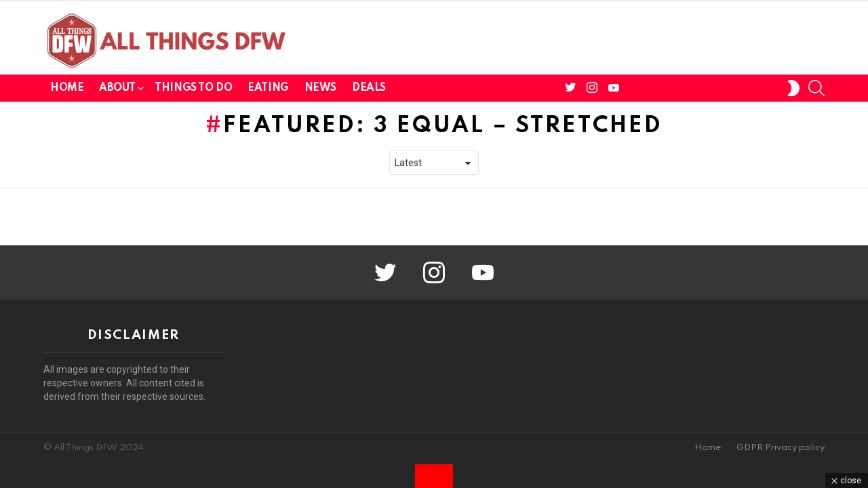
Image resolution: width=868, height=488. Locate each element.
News (320, 88)
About (117, 90)
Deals (369, 88)
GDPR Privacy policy (781, 448)
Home (67, 88)
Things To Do (193, 88)
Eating (268, 88)
